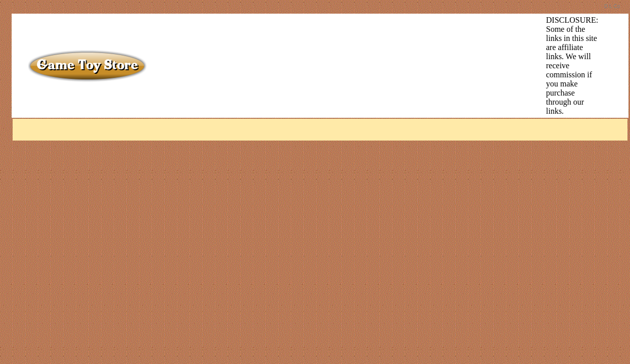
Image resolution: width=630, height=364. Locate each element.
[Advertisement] (331, 38)
